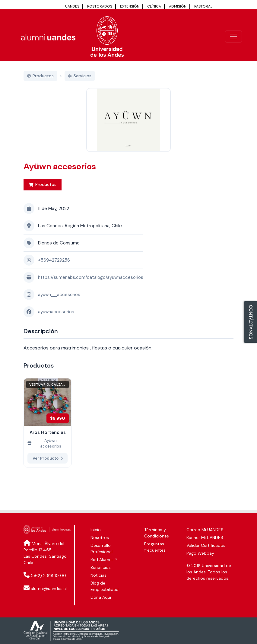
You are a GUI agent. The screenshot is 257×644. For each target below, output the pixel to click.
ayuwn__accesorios (59, 301)
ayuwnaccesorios (56, 319)
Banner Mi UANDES (205, 537)
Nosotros (100, 537)
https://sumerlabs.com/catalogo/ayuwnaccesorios (91, 284)
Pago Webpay (200, 553)
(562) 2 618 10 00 (48, 575)
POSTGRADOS (100, 6)
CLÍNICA (154, 6)
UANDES (72, 6)
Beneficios (101, 567)
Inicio (96, 530)
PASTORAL (203, 6)
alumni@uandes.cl (49, 588)
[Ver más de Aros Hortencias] (48, 430)
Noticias (98, 575)
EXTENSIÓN (130, 6)
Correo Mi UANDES (205, 530)
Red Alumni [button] (102, 560)
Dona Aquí (101, 597)
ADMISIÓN (178, 6)
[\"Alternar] (233, 37)
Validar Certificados (206, 545)
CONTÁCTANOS (251, 322)
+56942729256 (54, 267)
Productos (43, 191)
